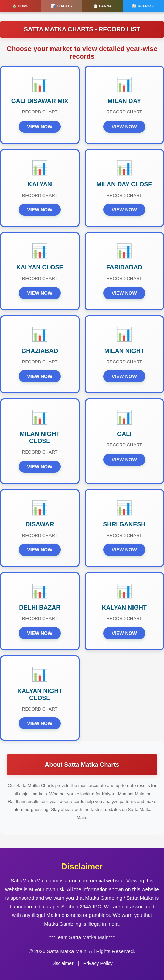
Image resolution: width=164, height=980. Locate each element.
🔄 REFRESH (144, 6)
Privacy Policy (98, 963)
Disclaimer (62, 963)
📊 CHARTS (61, 6)
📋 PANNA (102, 6)
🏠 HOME (20, 6)
